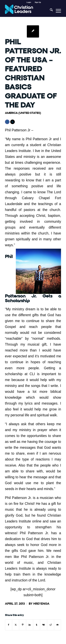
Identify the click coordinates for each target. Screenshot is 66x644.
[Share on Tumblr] (37, 625)
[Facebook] (7, 122)
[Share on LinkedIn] (30, 625)
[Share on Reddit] (51, 625)
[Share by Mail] (57, 625)
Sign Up (38, 2)
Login (29, 2)
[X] (13, 122)
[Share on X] (16, 625)
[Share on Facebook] (9, 625)
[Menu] (57, 11)
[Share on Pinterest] (23, 625)
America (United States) (23, 113)
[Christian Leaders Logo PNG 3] (27, 11)
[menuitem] (29, 2)
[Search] (50, 11)
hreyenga (41, 604)
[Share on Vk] (43, 625)
